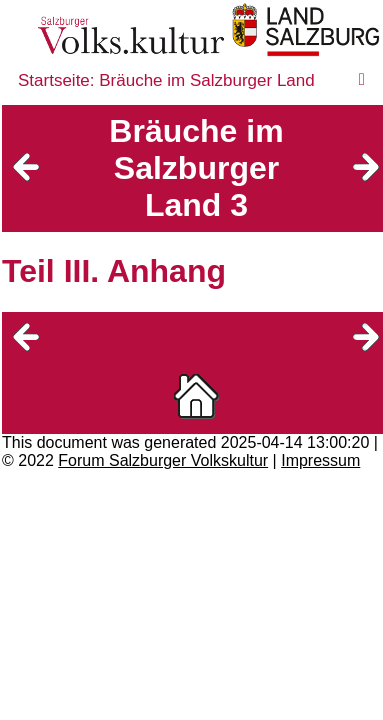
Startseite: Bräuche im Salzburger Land (166, 80)
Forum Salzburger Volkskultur (163, 460)
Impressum (320, 460)
